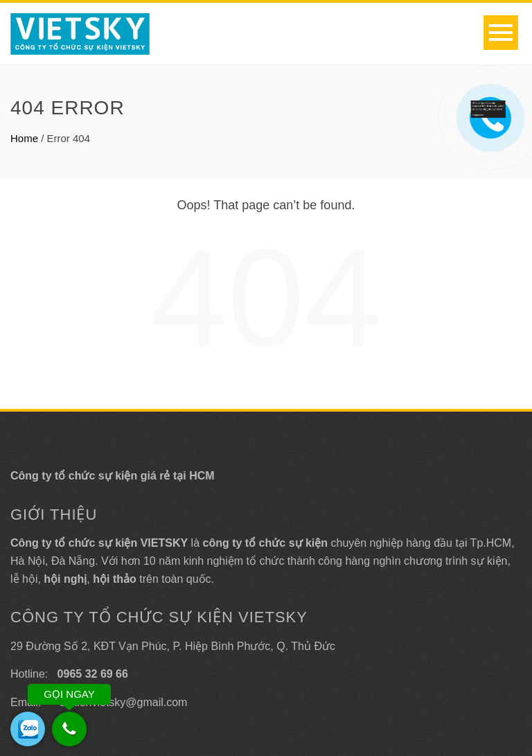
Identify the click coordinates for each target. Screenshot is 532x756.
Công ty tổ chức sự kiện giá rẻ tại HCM (113, 476)
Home (24, 138)
